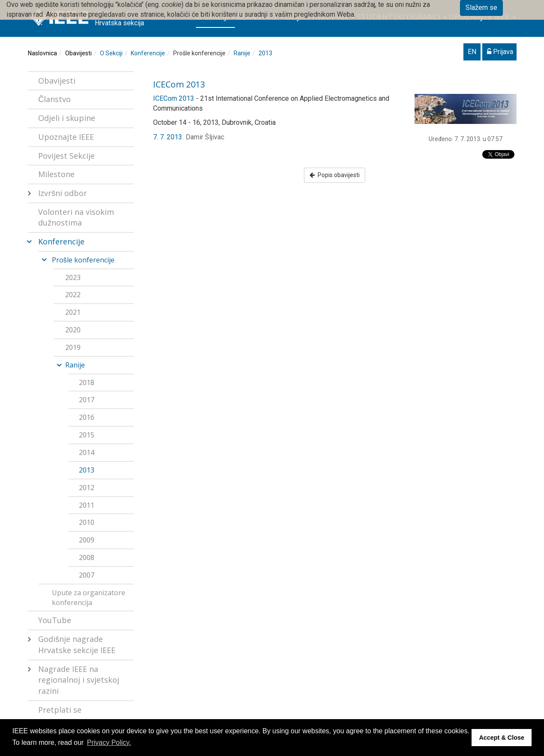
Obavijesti (78, 53)
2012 (87, 488)
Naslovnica (42, 53)
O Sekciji (111, 53)
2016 (87, 417)
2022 (73, 295)
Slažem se (481, 8)
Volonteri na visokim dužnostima (76, 217)
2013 (265, 53)
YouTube (55, 620)
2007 (87, 575)
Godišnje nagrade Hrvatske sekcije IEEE (77, 645)
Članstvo (54, 99)
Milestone (56, 174)
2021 (73, 312)
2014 (87, 452)
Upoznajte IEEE (66, 137)
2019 (73, 347)
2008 (87, 557)
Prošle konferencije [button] (83, 260)
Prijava (500, 52)
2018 (87, 383)
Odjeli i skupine (67, 118)
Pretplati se (60, 710)
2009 (87, 540)
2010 (87, 522)
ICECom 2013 (179, 84)
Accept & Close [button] (502, 738)
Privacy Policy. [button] (109, 742)
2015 (87, 435)
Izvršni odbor (63, 193)
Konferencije (148, 53)
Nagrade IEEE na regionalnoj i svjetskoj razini (79, 680)
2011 (87, 505)
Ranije (242, 53)
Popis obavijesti (335, 175)
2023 (73, 277)
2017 (87, 400)
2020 (73, 330)
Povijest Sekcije (66, 156)
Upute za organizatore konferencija (89, 598)
